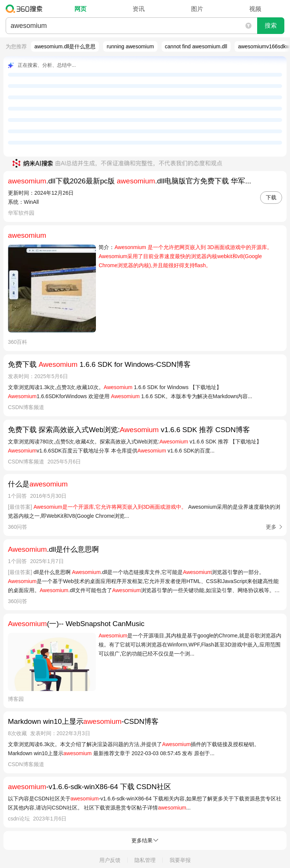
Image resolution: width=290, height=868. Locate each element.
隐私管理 (145, 860)
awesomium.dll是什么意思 (65, 46)
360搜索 (26, 9)
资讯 (139, 9)
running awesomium (130, 46)
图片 (197, 9)
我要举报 (180, 860)
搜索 (271, 25)
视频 (255, 9)
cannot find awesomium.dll (196, 46)
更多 (271, 527)
